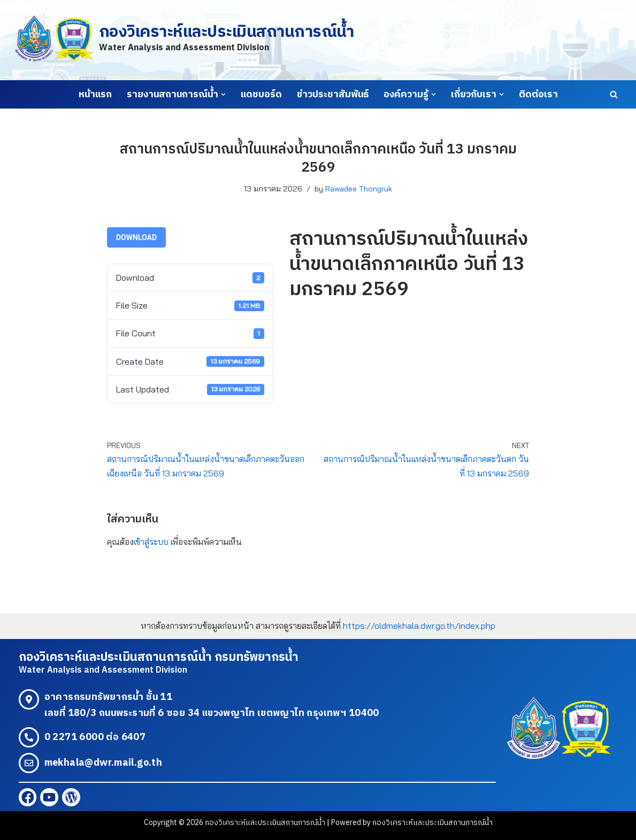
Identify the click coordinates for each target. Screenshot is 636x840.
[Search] (614, 94)
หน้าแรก (95, 95)
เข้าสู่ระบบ (151, 542)
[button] (223, 94)
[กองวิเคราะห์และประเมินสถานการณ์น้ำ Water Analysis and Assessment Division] (184, 40)
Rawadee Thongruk (359, 189)
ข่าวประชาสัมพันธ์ (333, 95)
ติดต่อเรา (538, 95)
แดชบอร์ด (261, 95)
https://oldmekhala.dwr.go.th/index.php (419, 626)
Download (136, 237)
